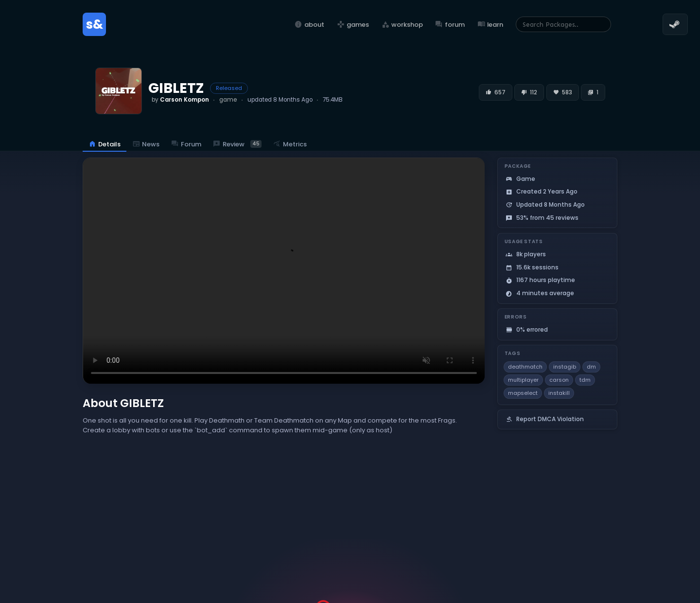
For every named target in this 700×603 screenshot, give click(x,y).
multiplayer (523, 380)
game (228, 100)
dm (591, 367)
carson (559, 380)
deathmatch (525, 367)
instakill (559, 393)
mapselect (523, 393)
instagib (565, 367)
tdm (585, 380)
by (180, 100)
